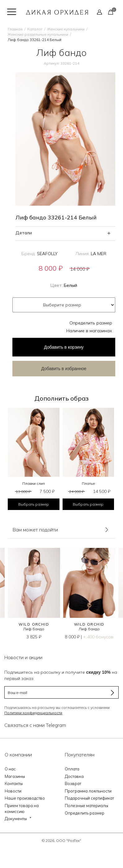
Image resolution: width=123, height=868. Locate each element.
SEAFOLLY (47, 254)
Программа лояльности (88, 791)
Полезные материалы (86, 806)
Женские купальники (66, 29)
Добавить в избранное (64, 369)
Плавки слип (34, 483)
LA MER (99, 254)
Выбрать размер (34, 504)
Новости (13, 791)
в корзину (64, 347)
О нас (10, 769)
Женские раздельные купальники (38, 34)
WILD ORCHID (34, 624)
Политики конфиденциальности (33, 713)
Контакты (14, 783)
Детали (24, 233)
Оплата (72, 769)
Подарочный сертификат (89, 798)
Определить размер (91, 323)
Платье (88, 483)
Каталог (35, 29)
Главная (15, 29)
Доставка (74, 776)
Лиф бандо (34, 629)
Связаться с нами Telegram (35, 725)
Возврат (73, 783)
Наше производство (25, 798)
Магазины (15, 776)
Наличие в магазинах (89, 331)
